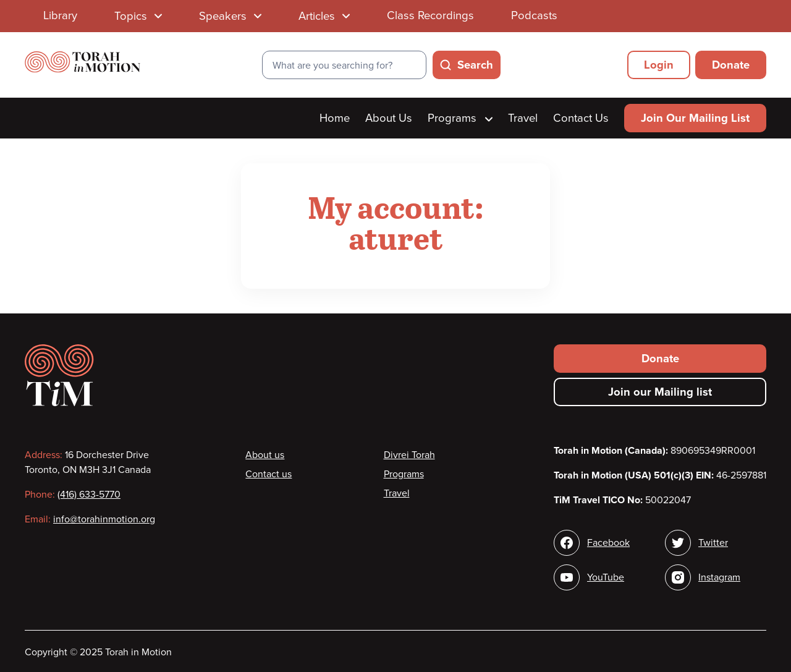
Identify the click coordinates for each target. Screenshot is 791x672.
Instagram (719, 577)
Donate (731, 65)
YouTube (606, 577)
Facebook (608, 543)
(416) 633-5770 (89, 495)
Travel (523, 118)
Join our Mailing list (660, 392)
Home (335, 118)
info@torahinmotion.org (104, 519)
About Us (389, 118)
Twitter (713, 543)
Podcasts (534, 15)
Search (475, 65)
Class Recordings (430, 15)
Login (659, 65)
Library (60, 15)
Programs (460, 118)
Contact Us (581, 118)
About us (265, 455)
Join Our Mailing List (695, 118)
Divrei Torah (409, 455)
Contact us (269, 474)
